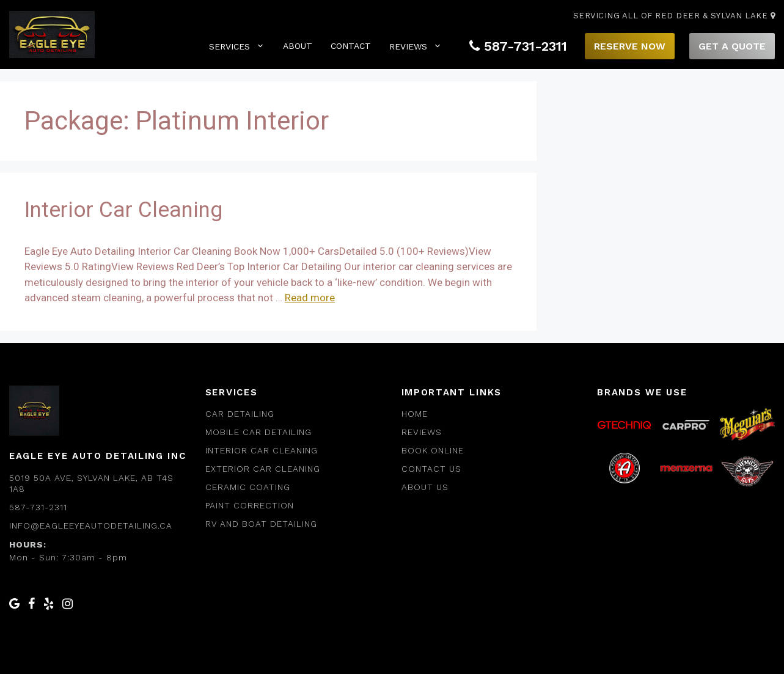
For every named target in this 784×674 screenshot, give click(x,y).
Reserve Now (630, 46)
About (298, 46)
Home (415, 414)
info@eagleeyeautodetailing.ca (91, 526)
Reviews (416, 46)
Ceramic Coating (248, 487)
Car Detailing (240, 414)
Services (237, 46)
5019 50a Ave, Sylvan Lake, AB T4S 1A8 (91, 483)
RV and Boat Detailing (261, 524)
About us (425, 487)
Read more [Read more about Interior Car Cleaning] (310, 298)
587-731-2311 (518, 46)
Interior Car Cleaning (123, 210)
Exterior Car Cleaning (263, 469)
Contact (351, 46)
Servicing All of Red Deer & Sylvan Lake (674, 16)
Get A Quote (732, 46)
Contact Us (431, 469)
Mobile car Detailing (258, 432)
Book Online (433, 450)
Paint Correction (250, 505)
